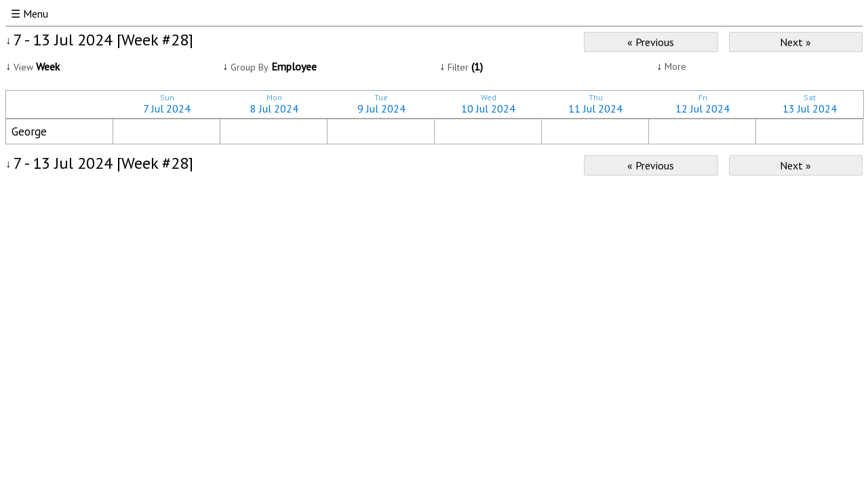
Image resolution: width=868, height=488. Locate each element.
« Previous (651, 42)
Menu (36, 14)
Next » (795, 42)
